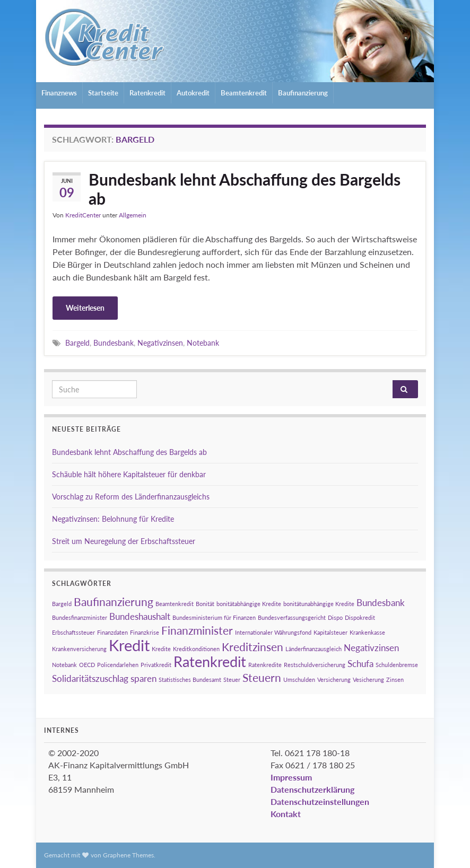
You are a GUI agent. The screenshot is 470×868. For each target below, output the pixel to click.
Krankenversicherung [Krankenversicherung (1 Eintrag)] (79, 649)
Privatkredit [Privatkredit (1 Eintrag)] (156, 665)
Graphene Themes (128, 855)
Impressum (291, 777)
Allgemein (133, 215)
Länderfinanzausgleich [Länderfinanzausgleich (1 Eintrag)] (314, 649)
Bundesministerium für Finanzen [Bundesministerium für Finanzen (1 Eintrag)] (214, 617)
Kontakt (286, 814)
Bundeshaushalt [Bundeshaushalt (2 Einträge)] (140, 616)
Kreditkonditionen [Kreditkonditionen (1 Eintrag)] (196, 649)
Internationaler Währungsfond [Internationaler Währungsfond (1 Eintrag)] (273, 632)
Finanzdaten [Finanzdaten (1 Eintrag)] (112, 632)
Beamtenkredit (244, 93)
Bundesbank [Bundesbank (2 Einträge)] (381, 603)
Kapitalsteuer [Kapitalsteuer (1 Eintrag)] (330, 632)
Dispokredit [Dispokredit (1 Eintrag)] (360, 617)
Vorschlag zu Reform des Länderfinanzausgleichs (131, 497)
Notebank (203, 343)
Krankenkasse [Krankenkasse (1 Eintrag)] (367, 632)
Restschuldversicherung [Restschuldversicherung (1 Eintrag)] (315, 665)
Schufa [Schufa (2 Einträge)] (360, 664)
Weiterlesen (85, 308)
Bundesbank (114, 343)
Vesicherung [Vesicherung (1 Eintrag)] (368, 680)
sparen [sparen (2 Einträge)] (143, 678)
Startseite (103, 93)
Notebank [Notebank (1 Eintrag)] (64, 665)
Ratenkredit (147, 93)
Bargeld (77, 343)
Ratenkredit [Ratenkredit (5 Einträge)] (210, 661)
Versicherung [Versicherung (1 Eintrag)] (334, 680)
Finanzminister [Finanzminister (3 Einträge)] (197, 630)
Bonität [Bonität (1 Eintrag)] (205, 604)
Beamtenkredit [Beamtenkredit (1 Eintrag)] (175, 604)
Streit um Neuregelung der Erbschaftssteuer (124, 541)
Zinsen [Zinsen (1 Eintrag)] (395, 680)
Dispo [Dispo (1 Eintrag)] (335, 617)
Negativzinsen (160, 343)
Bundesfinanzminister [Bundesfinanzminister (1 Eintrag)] (80, 617)
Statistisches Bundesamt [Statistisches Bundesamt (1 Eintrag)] (190, 680)
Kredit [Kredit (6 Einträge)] (129, 645)
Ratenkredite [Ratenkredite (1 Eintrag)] (265, 665)
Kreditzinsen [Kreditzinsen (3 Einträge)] (253, 647)
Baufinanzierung (303, 93)
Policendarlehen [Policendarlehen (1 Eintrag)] (118, 665)
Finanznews (59, 93)
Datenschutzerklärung (312, 789)
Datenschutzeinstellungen (320, 801)
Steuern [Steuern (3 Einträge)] (262, 677)
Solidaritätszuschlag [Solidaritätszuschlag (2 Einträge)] (90, 678)
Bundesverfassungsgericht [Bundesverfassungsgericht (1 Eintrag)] (292, 617)
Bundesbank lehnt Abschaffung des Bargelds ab (245, 189)
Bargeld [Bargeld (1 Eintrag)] (62, 604)
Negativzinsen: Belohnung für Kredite (113, 519)
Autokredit (193, 93)
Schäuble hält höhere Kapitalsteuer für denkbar (129, 474)
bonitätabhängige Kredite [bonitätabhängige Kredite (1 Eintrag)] (249, 604)
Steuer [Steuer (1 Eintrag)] (232, 680)
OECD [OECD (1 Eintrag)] (87, 665)
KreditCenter (83, 215)
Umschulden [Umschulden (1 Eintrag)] (299, 680)
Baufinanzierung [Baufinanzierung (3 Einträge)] (114, 602)
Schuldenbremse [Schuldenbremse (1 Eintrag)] (397, 665)
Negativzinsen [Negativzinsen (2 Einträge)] (371, 648)
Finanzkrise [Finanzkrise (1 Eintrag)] (145, 632)
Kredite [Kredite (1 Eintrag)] (161, 649)
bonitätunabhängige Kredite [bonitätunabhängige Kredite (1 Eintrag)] (319, 604)
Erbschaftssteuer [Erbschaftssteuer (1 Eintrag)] (73, 632)
